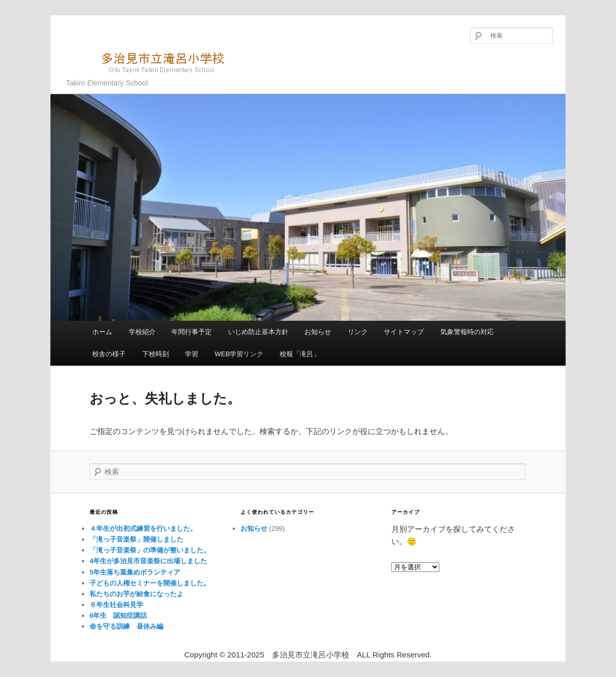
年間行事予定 (192, 332)
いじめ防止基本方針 (258, 332)
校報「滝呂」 (300, 354)
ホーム (102, 332)
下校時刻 (156, 354)
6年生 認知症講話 (118, 615)
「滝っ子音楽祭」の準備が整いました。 (150, 550)
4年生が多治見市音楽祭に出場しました (148, 561)
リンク (358, 332)
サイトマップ (404, 332)
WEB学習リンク (239, 354)
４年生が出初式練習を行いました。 (143, 528)
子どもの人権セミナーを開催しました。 (150, 583)
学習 (192, 354)
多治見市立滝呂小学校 (151, 62)
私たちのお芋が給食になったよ (136, 594)
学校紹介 (142, 332)
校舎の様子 (109, 354)
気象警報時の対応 (467, 332)
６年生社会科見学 (116, 605)
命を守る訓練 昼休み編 (126, 626)
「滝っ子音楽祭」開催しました (136, 539)
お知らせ (318, 332)
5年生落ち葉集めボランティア (135, 572)
